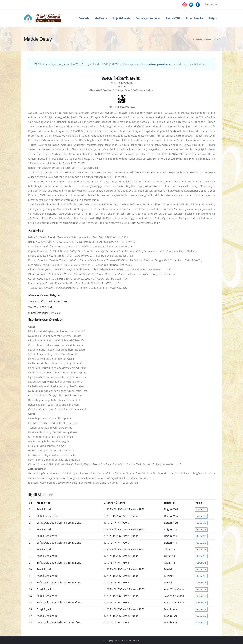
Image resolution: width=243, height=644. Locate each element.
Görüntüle (201, 509)
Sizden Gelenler (194, 18)
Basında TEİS (173, 18)
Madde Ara (101, 18)
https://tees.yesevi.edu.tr (157, 64)
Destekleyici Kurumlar (148, 18)
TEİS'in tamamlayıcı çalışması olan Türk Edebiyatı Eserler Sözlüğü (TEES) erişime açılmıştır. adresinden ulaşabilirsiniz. (120, 64)
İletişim (213, 18)
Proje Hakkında (121, 18)
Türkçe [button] (211, 5)
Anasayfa (84, 18)
